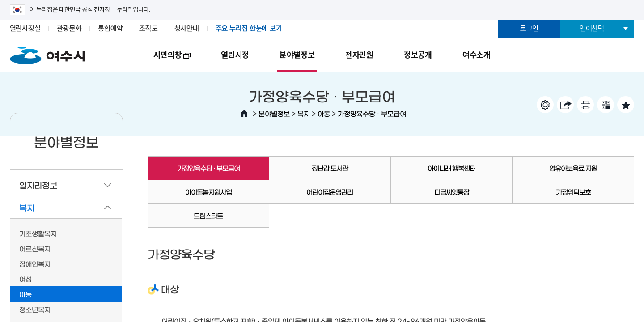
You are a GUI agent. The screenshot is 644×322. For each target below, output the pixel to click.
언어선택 (592, 28)
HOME (244, 114)
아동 (324, 113)
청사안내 (187, 28)
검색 (585, 53)
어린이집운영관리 (330, 192)
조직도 (148, 28)
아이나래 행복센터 (451, 168)
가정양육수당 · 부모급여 (372, 113)
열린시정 (235, 55)
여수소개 (477, 55)
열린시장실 (25, 28)
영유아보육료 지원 (573, 168)
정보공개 (418, 55)
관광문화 (69, 28)
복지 (304, 113)
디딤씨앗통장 (452, 192)
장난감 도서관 (330, 168)
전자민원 (359, 55)
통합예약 (110, 28)
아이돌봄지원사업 (208, 192)
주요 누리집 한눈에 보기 (249, 28)
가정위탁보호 (573, 192)
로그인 (529, 28)
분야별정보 (297, 55)
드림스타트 (208, 215)
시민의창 (164, 61)
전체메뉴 (618, 53)
